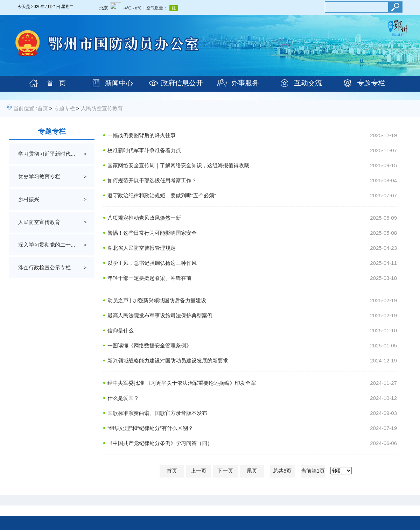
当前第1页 (313, 471)
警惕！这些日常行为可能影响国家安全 (152, 233)
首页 (43, 108)
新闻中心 (119, 83)
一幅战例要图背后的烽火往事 (142, 135)
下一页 (225, 471)
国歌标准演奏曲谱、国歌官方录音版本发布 (157, 413)
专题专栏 (371, 83)
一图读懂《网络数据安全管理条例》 (149, 345)
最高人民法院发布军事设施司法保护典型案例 (160, 315)
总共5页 (282, 471)
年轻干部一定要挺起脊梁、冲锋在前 (149, 278)
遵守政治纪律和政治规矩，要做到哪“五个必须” (162, 195)
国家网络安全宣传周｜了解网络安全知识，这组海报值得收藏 (178, 165)
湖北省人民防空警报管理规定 (142, 248)
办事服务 (245, 83)
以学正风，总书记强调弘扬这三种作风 (152, 263)
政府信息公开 (182, 83)
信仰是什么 (121, 330)
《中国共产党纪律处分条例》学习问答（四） (160, 443)
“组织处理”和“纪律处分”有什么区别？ (150, 428)
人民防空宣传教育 (102, 108)
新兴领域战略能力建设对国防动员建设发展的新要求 (168, 361)
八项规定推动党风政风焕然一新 (144, 218)
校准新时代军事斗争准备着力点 (144, 150)
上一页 (199, 471)
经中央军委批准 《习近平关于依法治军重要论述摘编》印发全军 (182, 383)
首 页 (56, 83)
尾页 (252, 471)
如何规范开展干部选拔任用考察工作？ (152, 180)
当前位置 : (25, 108)
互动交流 (308, 83)
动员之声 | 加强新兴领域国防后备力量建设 (157, 300)
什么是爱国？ (123, 398)
